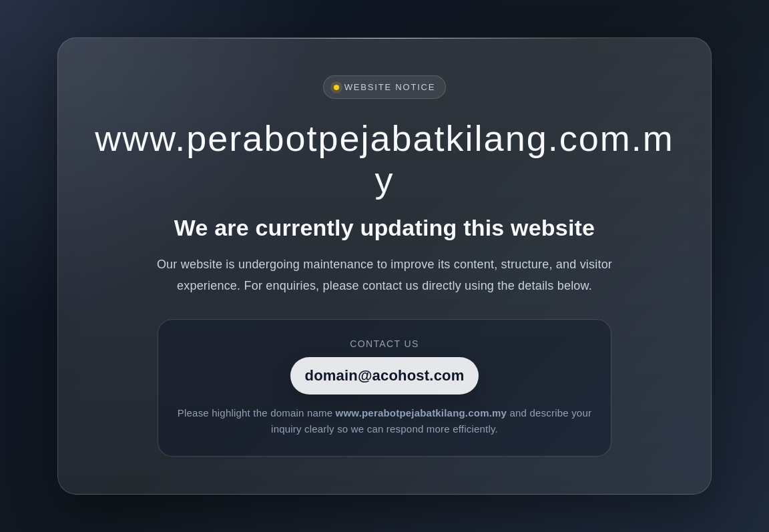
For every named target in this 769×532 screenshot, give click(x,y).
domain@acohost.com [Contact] (385, 375)
